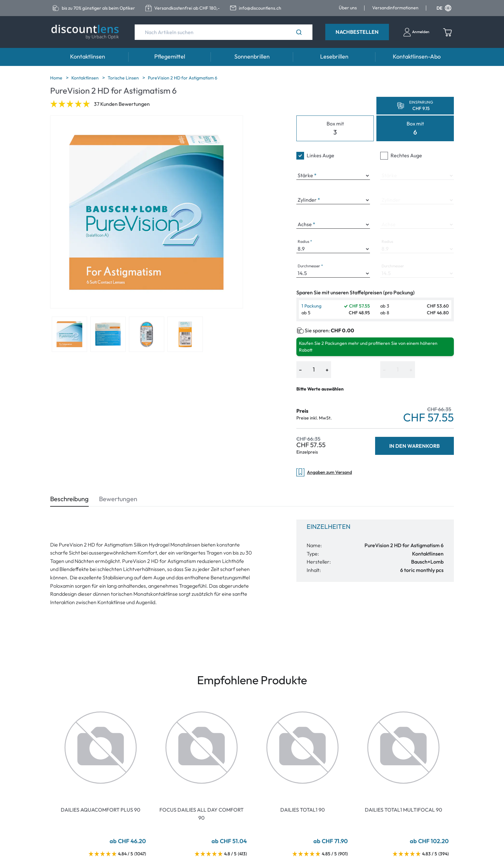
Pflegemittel (170, 56)
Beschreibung (69, 499)
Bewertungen (118, 499)
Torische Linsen (124, 78)
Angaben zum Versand (324, 472)
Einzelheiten (328, 526)
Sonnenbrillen (252, 56)
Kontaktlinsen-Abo (417, 56)
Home (57, 78)
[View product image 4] (185, 334)
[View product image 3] (147, 334)
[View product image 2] (108, 334)
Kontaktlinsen (88, 56)
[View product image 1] (69, 334)
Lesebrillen (334, 56)
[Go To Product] (101, 748)
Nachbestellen (357, 32)
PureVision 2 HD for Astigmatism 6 (183, 78)
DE (444, 8)
